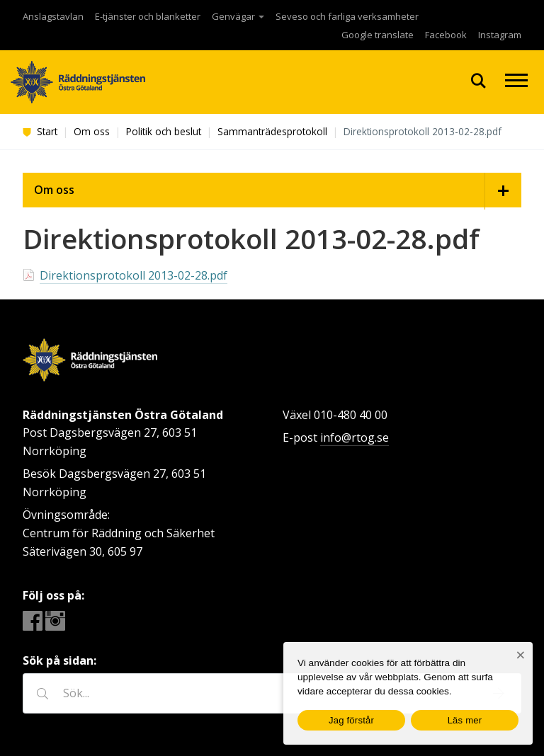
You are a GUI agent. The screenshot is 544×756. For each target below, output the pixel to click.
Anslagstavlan (53, 16)
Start (40, 131)
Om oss (92, 131)
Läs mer (465, 720)
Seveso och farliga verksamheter (347, 16)
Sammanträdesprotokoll (272, 131)
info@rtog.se (355, 437)
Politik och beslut (164, 131)
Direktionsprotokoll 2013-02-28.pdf (134, 275)
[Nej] (520, 655)
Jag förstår (351, 720)
